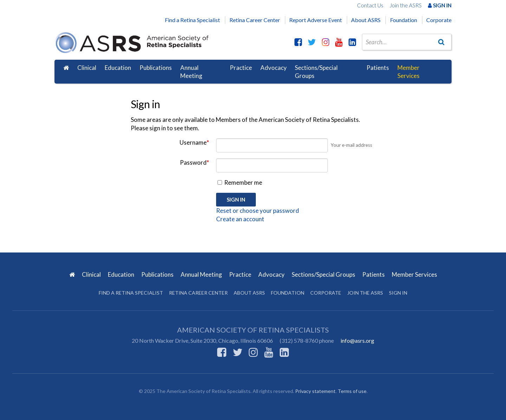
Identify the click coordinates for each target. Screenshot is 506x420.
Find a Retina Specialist (192, 20)
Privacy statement (315, 391)
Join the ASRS (406, 5)
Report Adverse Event (316, 20)
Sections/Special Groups (316, 72)
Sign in (398, 293)
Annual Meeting (191, 72)
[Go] (441, 42)
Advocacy (274, 68)
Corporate (439, 20)
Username (194, 142)
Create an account (240, 219)
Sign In (440, 5)
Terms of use (352, 391)
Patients (378, 68)
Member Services (408, 72)
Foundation (404, 20)
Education (118, 68)
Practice (241, 68)
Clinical (87, 68)
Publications (156, 68)
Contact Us (370, 5)
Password (194, 162)
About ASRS (366, 20)
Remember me (240, 182)
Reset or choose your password (258, 211)
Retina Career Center (255, 20)
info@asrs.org (357, 340)
